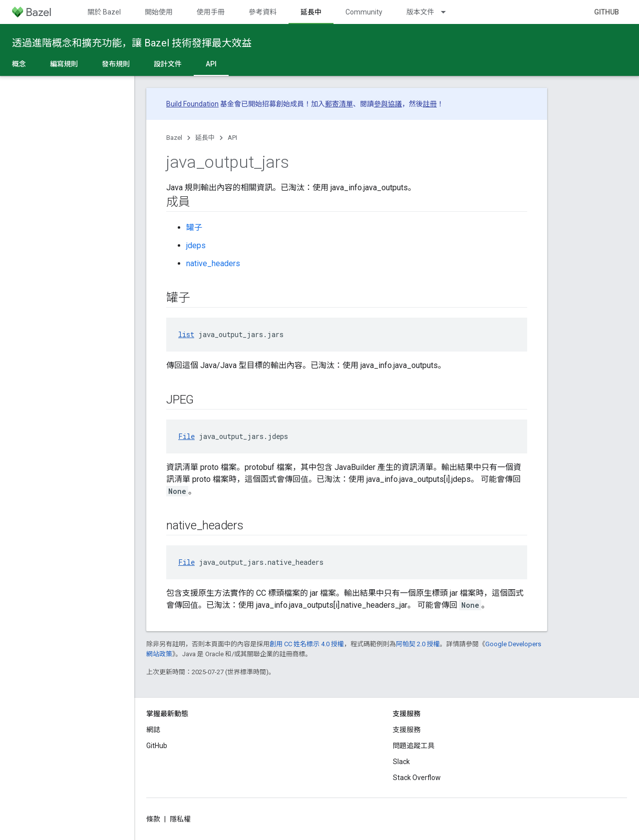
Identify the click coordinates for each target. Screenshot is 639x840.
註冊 (430, 104)
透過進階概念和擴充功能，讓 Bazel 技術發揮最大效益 (132, 43)
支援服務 (407, 730)
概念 (19, 64)
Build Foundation (192, 104)
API (232, 138)
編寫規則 (64, 64)
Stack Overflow (417, 778)
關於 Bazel (104, 12)
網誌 (153, 730)
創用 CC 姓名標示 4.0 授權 (307, 644)
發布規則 (116, 64)
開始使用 (159, 12)
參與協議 (388, 104)
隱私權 (180, 819)
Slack (401, 762)
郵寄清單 (339, 104)
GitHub (607, 12)
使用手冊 (211, 12)
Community (364, 12)
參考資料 (263, 12)
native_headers (213, 263)
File (186, 436)
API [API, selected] (211, 64)
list (186, 334)
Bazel (174, 138)
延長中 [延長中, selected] (311, 12)
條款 (153, 819)
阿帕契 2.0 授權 (418, 644)
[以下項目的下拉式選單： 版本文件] (448, 12)
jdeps (196, 245)
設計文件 (168, 64)
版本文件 (420, 12)
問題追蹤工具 (414, 746)
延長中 (205, 138)
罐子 (194, 227)
